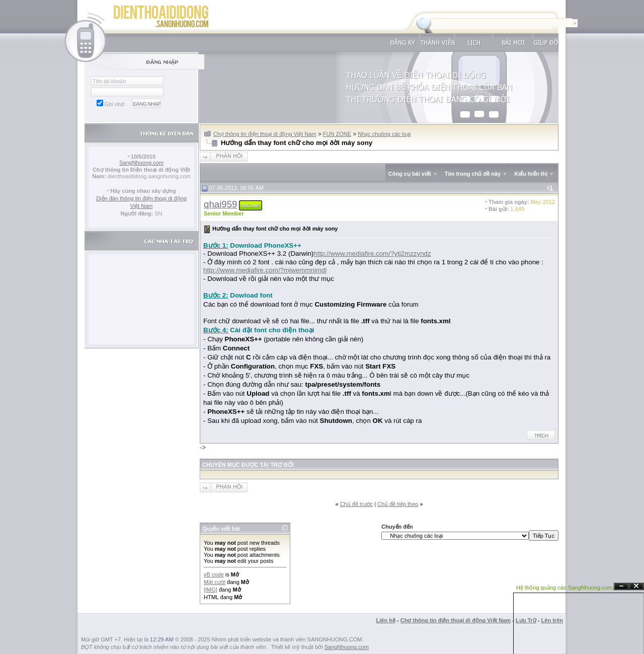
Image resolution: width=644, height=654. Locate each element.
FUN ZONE (337, 134)
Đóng (636, 586)
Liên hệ (386, 620)
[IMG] (211, 590)
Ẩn (621, 586)
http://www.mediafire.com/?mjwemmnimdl (265, 270)
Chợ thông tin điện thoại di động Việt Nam (265, 134)
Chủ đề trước (357, 504)
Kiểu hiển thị (531, 174)
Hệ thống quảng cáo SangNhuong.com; (565, 588)
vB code (214, 574)
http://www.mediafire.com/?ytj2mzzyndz (372, 253)
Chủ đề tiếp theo (398, 504)
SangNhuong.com (141, 163)
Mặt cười (215, 582)
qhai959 (220, 204)
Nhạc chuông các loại (384, 134)
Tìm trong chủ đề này (473, 174)
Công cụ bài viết (410, 174)
